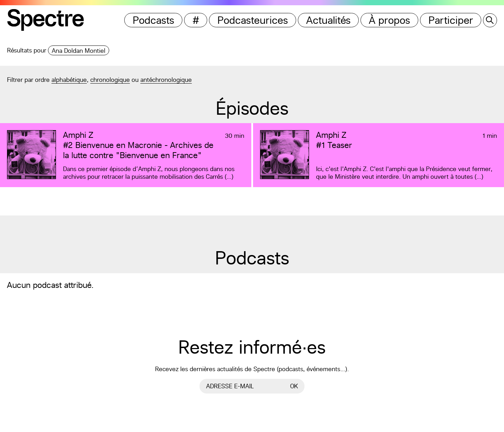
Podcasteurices (253, 20)
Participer (451, 20)
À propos (390, 20)
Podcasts (153, 20)
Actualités (328, 20)
